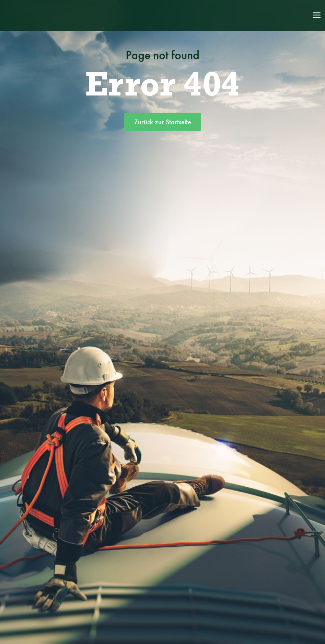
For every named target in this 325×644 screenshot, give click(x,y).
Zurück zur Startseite (163, 122)
